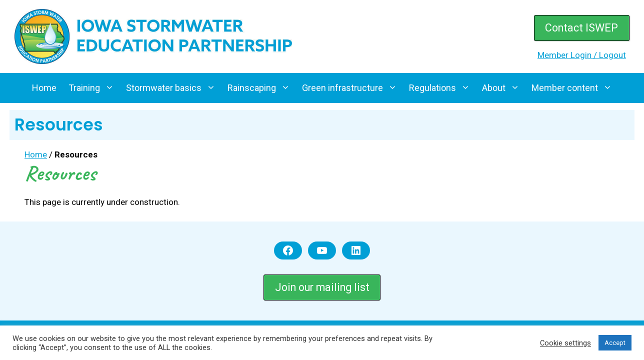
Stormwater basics (174, 88)
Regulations (442, 88)
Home (44, 88)
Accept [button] (615, 343)
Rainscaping (262, 88)
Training (94, 88)
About (504, 88)
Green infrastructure (352, 88)
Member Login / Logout (582, 55)
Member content (575, 88)
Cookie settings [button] (565, 343)
